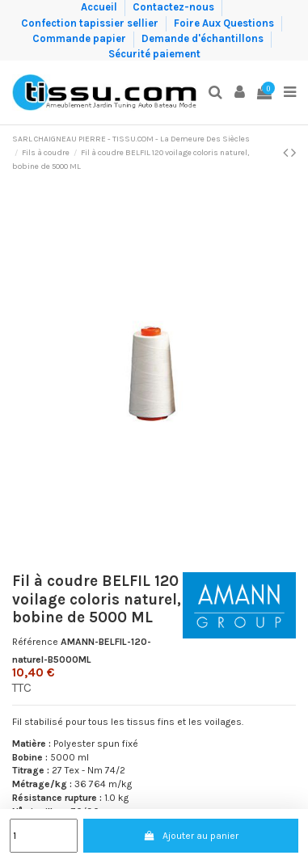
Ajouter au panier (191, 836)
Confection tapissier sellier (91, 22)
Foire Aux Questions (225, 22)
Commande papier (80, 38)
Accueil (100, 7)
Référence (35, 642)
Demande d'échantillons (204, 38)
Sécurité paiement (154, 54)
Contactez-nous (175, 7)
